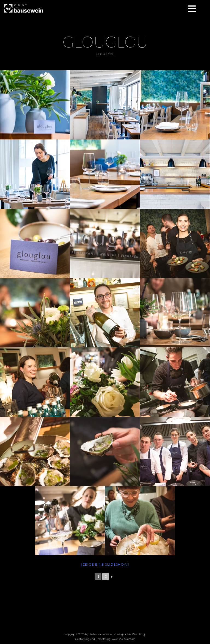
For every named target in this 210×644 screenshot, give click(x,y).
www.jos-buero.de (124, 639)
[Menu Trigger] (192, 8)
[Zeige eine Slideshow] (105, 564)
